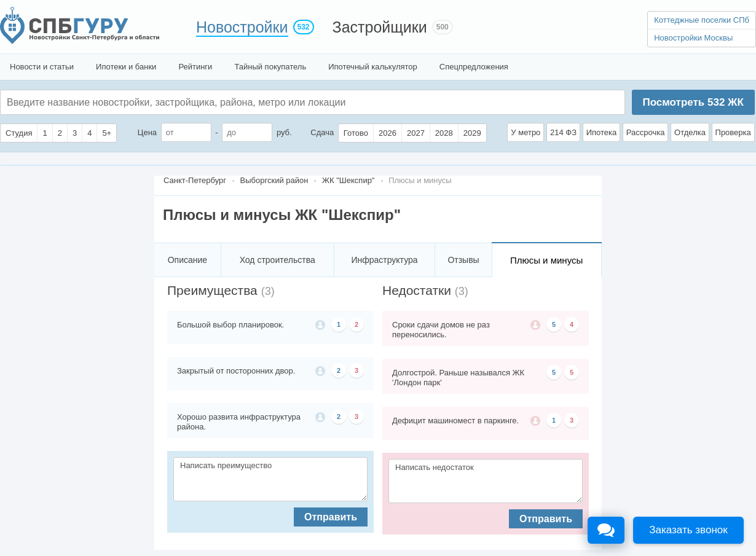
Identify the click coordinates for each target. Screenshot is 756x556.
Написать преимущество (270, 479)
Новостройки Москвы (693, 38)
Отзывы (463, 260)
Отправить (331, 517)
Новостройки (242, 27)
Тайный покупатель (270, 67)
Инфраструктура (384, 260)
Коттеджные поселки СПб (702, 20)
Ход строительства (278, 260)
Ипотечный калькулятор (373, 67)
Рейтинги (195, 67)
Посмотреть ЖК (693, 102)
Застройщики (380, 27)
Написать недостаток (486, 481)
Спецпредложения (474, 67)
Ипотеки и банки (126, 67)
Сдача (322, 132)
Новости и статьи (42, 67)
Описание (187, 260)
